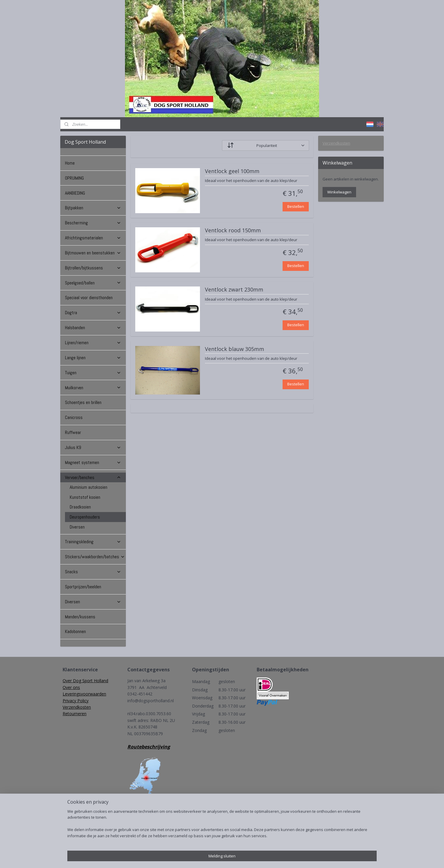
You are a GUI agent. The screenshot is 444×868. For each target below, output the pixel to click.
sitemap (203, 857)
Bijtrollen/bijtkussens (93, 268)
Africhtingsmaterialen (93, 238)
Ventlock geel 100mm (232, 171)
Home (70, 163)
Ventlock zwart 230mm (234, 290)
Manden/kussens (80, 617)
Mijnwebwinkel (289, 857)
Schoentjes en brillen (83, 402)
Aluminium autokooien (89, 487)
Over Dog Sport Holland (85, 681)
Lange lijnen (93, 358)
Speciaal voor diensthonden (89, 298)
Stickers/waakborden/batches (95, 557)
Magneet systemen (93, 462)
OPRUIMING (74, 178)
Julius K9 (93, 447)
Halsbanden (93, 328)
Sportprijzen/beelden (83, 587)
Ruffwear (73, 432)
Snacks (93, 572)
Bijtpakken (93, 208)
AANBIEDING (75, 193)
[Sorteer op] (266, 145)
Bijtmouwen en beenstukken (93, 253)
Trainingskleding (93, 542)
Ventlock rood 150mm (233, 231)
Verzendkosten (336, 143)
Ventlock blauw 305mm (234, 349)
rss (215, 857)
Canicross (74, 417)
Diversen (77, 527)
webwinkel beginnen (238, 857)
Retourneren (75, 714)
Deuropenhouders (85, 517)
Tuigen (93, 373)
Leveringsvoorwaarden (84, 694)
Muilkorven (93, 388)
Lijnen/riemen (93, 343)
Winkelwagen (339, 192)
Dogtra (93, 313)
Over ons (71, 687)
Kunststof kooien (85, 497)
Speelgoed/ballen (93, 283)
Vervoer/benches (93, 477)
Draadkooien (80, 507)
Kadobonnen (75, 631)
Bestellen (296, 206)
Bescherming (93, 223)
